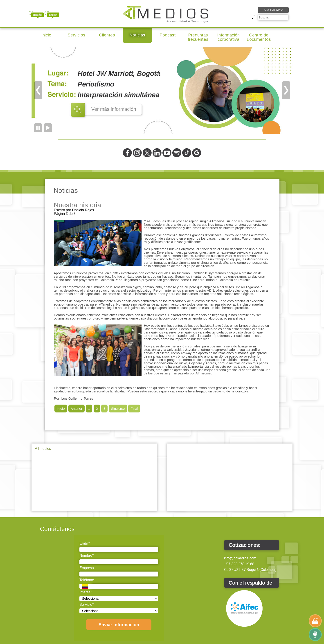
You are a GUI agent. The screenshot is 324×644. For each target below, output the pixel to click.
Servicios (76, 35)
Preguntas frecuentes (198, 37)
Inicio (46, 35)
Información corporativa (228, 37)
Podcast (168, 35)
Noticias (137, 35)
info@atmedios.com (240, 558)
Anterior (76, 409)
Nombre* (87, 555)
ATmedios (43, 449)
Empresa (87, 568)
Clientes (107, 35)
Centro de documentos (259, 37)
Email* (85, 543)
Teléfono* (87, 580)
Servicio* (87, 605)
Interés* (86, 592)
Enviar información (119, 625)
